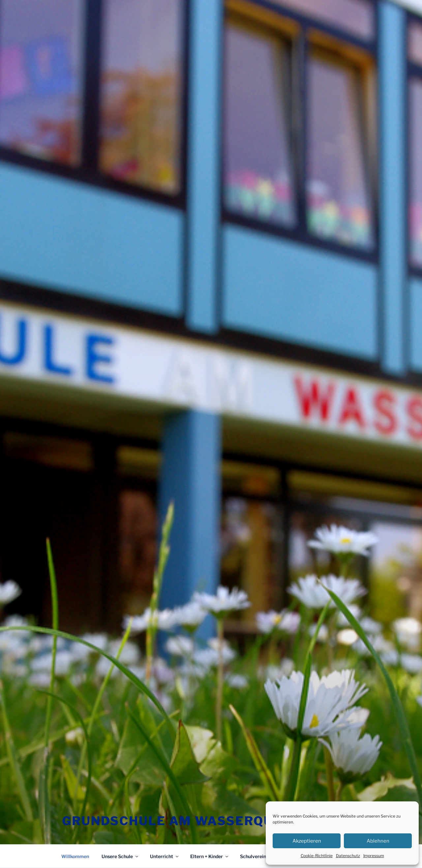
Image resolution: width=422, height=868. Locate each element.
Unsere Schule (120, 856)
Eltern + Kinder (210, 856)
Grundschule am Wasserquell (181, 821)
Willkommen (75, 856)
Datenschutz (348, 856)
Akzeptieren (307, 841)
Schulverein (256, 856)
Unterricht (165, 856)
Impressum (374, 856)
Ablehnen (378, 841)
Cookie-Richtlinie (317, 856)
